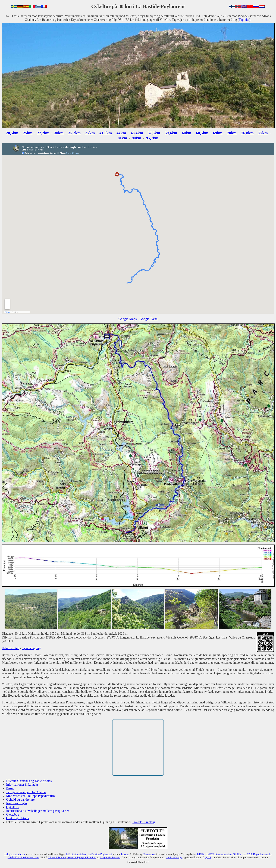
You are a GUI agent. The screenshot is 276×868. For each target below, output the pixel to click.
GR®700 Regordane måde (257, 854)
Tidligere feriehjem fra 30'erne (26, 792)
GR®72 (237, 854)
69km (218, 133)
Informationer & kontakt (22, 785)
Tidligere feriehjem (15, 854)
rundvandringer (174, 857)
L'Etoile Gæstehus (76, 854)
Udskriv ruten (10, 648)
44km (121, 133)
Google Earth (149, 319)
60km (187, 133)
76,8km (247, 133)
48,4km (137, 133)
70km (232, 133)
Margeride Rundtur (110, 857)
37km (90, 133)
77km (263, 133)
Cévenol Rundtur (57, 857)
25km (28, 133)
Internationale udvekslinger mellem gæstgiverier (38, 811)
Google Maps (128, 319)
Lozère (125, 854)
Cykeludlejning (32, 648)
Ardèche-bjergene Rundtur (81, 857)
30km (59, 133)
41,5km (106, 133)
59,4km (171, 133)
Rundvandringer (17, 803)
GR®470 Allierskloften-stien (23, 857)
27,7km (43, 133)
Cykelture (13, 807)
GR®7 (201, 854)
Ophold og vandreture (20, 800)
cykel (208, 857)
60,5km (202, 133)
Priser (10, 788)
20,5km (12, 133)
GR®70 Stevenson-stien (219, 854)
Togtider (244, 20)
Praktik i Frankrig (144, 822)
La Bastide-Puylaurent (100, 854)
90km (137, 138)
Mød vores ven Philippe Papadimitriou (31, 796)
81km (123, 138)
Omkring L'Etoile (18, 818)
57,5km (154, 133)
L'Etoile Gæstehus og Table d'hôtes (29, 781)
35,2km (74, 133)
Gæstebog (13, 814)
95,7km (152, 138)
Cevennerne (149, 854)
